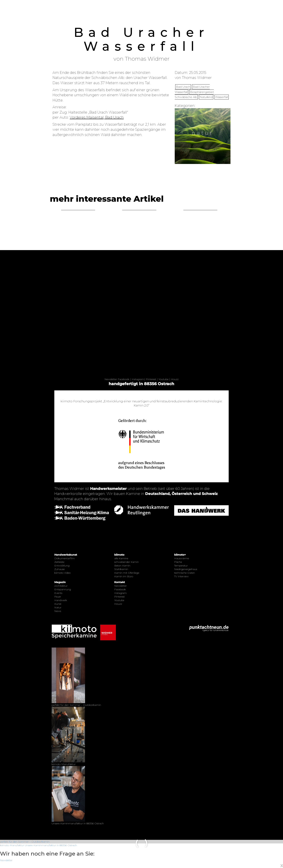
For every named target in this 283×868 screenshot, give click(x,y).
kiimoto (119, 555)
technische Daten (185, 573)
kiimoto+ (180, 555)
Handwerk (61, 600)
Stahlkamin (121, 569)
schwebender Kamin (127, 562)
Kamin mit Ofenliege (127, 573)
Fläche (178, 562)
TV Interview (181, 576)
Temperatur (181, 566)
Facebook (123, 379)
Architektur (61, 586)
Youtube (163, 379)
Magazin (60, 582)
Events (58, 593)
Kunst (58, 604)
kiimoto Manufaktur (12, 845)
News (58, 611)
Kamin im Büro (124, 576)
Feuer (58, 597)
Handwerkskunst (66, 555)
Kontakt (120, 582)
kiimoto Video (62, 573)
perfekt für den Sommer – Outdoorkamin (25, 842)
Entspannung (63, 589)
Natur (58, 607)
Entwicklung (62, 566)
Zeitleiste (59, 562)
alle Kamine (121, 558)
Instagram (138, 379)
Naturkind (206, 97)
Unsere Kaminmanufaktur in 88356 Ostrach (51, 845)
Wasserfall (222, 97)
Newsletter (111, 379)
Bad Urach (183, 87)
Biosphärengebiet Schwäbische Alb (194, 95)
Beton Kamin (122, 566)
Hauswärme (182, 558)
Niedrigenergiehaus (186, 569)
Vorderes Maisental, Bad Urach (97, 117)
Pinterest (151, 379)
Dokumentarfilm (65, 558)
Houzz (175, 379)
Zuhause (59, 569)
